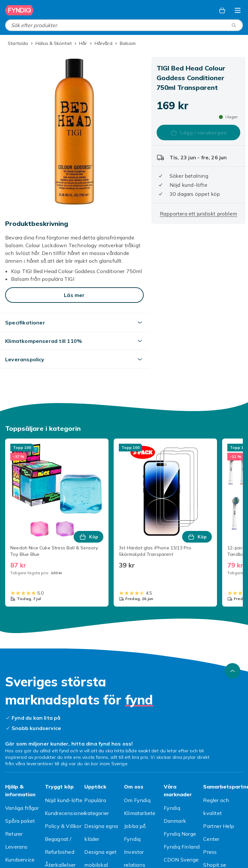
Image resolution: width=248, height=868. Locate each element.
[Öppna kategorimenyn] (238, 10)
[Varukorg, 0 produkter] (222, 10)
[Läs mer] (74, 295)
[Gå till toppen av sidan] (232, 671)
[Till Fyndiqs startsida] (19, 10)
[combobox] (124, 25)
